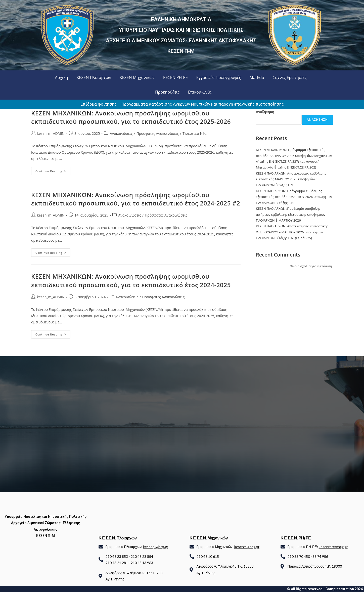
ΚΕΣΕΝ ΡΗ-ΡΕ (175, 77)
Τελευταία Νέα (194, 133)
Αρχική (62, 77)
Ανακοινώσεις (121, 133)
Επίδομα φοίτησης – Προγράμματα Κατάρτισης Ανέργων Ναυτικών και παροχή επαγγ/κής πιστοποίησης (182, 104)
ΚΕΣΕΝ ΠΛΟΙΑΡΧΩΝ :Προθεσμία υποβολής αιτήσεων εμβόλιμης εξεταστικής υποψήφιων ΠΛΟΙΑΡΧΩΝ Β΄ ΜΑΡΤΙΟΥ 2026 (291, 214)
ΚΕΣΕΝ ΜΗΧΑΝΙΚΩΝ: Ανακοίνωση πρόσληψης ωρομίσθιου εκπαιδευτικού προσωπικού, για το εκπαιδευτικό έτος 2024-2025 (131, 281)
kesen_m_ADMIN (51, 133)
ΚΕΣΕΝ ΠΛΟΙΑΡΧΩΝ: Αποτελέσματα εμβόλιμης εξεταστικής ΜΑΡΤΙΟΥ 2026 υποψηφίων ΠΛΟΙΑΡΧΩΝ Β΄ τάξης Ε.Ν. (291, 179)
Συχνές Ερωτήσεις (290, 77)
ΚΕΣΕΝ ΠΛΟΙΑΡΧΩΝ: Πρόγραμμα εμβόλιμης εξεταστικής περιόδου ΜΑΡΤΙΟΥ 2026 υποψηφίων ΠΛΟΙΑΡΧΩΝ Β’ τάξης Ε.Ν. (294, 197)
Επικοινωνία (200, 92)
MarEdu (257, 77)
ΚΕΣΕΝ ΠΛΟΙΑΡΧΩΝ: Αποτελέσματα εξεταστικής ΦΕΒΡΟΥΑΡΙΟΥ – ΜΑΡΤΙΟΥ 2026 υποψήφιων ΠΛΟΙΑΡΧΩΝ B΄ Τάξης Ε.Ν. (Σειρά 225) (292, 232)
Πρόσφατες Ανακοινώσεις (158, 133)
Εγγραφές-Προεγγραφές (219, 77)
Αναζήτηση (265, 112)
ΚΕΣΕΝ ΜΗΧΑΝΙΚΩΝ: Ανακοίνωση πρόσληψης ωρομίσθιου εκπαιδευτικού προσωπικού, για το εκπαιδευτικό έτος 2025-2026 (131, 117)
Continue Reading (53, 170)
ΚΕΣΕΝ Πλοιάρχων (94, 77)
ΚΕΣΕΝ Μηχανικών (137, 77)
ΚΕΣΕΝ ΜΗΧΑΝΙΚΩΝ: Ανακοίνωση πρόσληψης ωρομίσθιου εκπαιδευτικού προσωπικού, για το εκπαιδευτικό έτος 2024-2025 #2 (136, 199)
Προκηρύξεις (167, 92)
